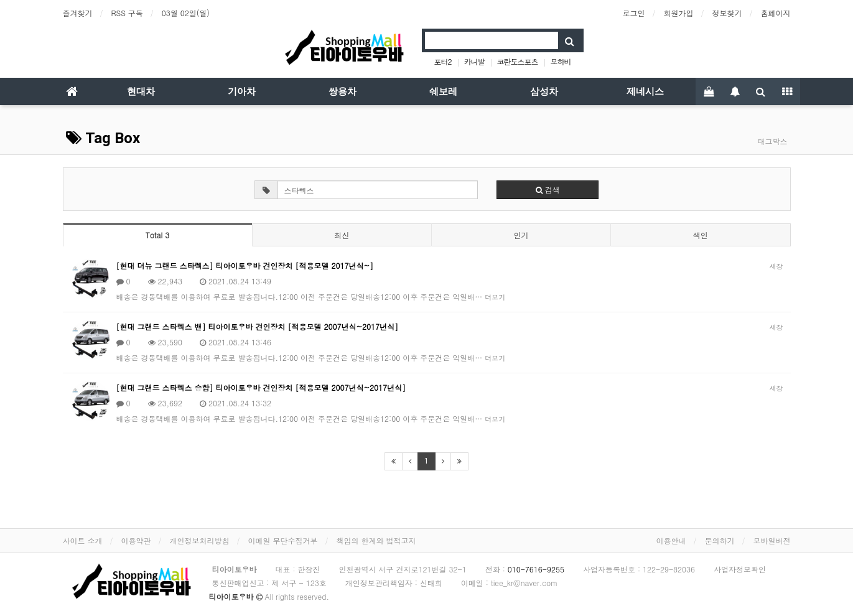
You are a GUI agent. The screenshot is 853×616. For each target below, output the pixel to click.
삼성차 (544, 91)
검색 (548, 189)
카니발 (474, 61)
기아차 (242, 91)
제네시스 (645, 91)
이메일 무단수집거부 (283, 540)
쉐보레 (443, 91)
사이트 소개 (83, 540)
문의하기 (720, 540)
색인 (701, 235)
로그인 (634, 13)
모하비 (561, 61)
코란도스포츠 (518, 61)
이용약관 (136, 540)
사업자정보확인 (740, 569)
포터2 (442, 61)
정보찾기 (727, 13)
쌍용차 (343, 91)
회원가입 (679, 13)
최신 (342, 235)
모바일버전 (772, 540)
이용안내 (671, 540)
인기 (521, 235)
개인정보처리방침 (200, 540)
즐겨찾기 (78, 13)
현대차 (141, 91)
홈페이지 (776, 13)
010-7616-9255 (536, 569)
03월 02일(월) (186, 13)
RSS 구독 (127, 13)
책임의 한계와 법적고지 (376, 540)
